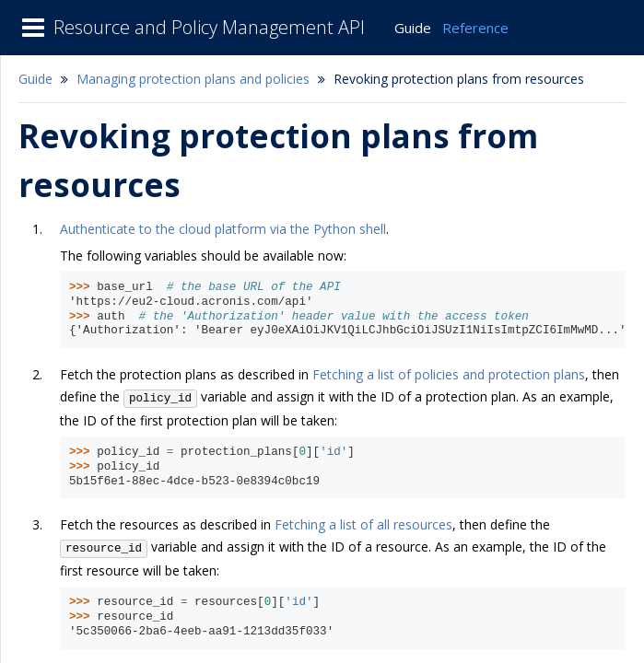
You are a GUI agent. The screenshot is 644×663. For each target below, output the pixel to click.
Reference (475, 28)
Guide (413, 28)
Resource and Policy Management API (209, 27)
